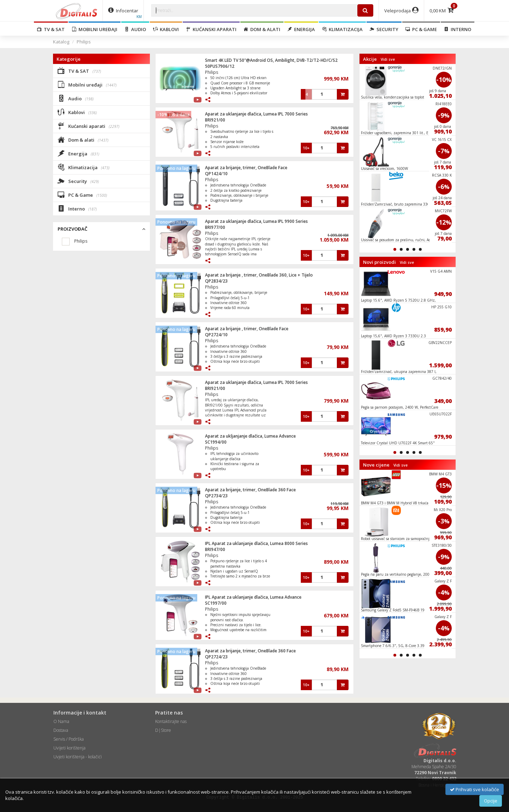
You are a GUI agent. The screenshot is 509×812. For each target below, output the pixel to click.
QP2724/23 (216, 657)
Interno (458, 29)
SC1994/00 (216, 442)
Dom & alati (262, 29)
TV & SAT (51, 29)
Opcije (491, 801)
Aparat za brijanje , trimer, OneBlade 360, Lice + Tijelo (259, 275)
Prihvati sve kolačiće (475, 789)
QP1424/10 (216, 174)
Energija (301, 29)
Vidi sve (388, 59)
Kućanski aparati (211, 29)
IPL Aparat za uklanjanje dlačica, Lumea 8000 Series (256, 543)
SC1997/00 (216, 603)
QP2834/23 (216, 281)
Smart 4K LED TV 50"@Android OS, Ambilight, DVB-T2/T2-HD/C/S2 (271, 60)
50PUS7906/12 (220, 66)
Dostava (61, 730)
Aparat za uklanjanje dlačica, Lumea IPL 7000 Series (256, 114)
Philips (84, 42)
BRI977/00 (215, 227)
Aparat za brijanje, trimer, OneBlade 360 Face (250, 490)
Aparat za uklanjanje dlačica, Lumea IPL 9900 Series (256, 221)
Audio (135, 29)
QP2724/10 (216, 335)
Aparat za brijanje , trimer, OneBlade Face (247, 329)
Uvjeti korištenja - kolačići (78, 757)
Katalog (61, 42)
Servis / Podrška (69, 739)
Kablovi (166, 29)
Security (384, 29)
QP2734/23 (216, 496)
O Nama (61, 721)
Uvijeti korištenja (69, 748)
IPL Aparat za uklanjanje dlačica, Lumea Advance (253, 597)
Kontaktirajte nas (171, 721)
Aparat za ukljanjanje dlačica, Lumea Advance (250, 436)
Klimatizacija (342, 29)
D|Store (163, 730)
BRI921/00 (215, 120)
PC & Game (421, 29)
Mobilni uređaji (95, 29)
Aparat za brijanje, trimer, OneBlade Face (246, 168)
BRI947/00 (215, 549)
